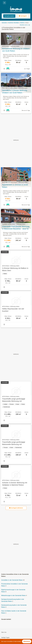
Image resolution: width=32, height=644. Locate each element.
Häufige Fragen (5, 637)
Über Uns (4, 632)
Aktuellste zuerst (24, 25)
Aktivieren (27, 641)
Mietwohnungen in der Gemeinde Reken (13, 595)
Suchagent (23, 16)
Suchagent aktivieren (16, 508)
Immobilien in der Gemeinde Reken (12, 580)
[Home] (16, 9)
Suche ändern (9, 16)
